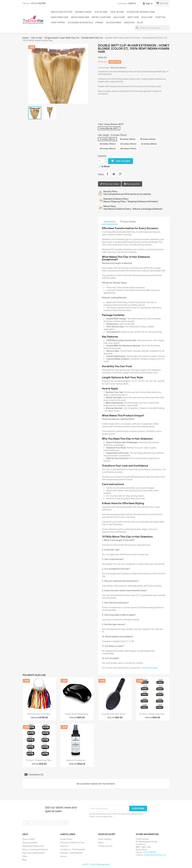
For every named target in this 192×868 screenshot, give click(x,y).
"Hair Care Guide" (149, 668)
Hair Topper (58, 23)
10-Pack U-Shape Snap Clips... (153, 714)
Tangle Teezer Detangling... (77, 714)
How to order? (29, 839)
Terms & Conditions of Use (72, 843)
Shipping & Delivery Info (33, 846)
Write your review (110, 184)
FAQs (25, 856)
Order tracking (105, 839)
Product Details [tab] (128, 222)
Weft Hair (133, 17)
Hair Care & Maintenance (34, 853)
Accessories (114, 23)
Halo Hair (119, 17)
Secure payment (30, 843)
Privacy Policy (66, 839)
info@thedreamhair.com (155, 855)
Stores (63, 856)
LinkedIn (60, 823)
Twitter (31, 823)
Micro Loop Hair (101, 17)
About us (64, 846)
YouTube (43, 823)
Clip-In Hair (101, 12)
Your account (107, 834)
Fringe (99, 23)
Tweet (114, 174)
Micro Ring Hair (80, 17)
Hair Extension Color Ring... (39, 714)
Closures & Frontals (80, 23)
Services (129, 23)
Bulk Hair (147, 17)
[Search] (152, 28)
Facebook (25, 823)
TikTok (66, 823)
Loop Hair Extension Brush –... (115, 714)
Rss (37, 823)
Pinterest (120, 174)
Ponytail (161, 17)
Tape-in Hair (117, 12)
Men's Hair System (62, 12)
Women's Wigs (83, 12)
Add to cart (121, 161)
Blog (140, 23)
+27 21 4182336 (38, 3)
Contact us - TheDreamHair (73, 849)
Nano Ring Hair (60, 17)
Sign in (101, 843)
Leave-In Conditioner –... (77, 760)
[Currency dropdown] (133, 4)
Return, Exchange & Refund (35, 849)
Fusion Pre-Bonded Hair (141, 12)
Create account (105, 846)
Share (107, 174)
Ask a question (132, 184)
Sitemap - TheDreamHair (71, 853)
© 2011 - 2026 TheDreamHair (96, 864)
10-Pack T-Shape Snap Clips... (39, 760)
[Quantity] (101, 161)
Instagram (54, 823)
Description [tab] (110, 222)
